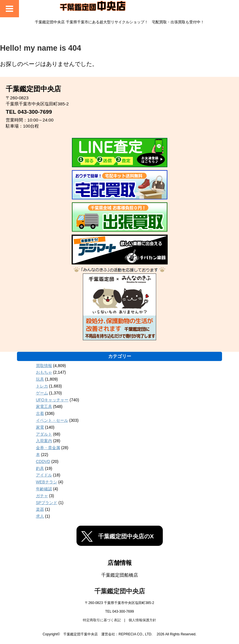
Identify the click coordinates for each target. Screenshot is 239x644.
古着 (40, 413)
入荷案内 (44, 441)
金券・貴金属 (48, 448)
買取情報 (44, 366)
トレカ (42, 386)
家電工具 (44, 406)
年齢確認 (44, 489)
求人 (40, 516)
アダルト (44, 434)
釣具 (40, 468)
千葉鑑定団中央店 (120, 591)
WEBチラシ (47, 482)
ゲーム (42, 393)
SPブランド (47, 503)
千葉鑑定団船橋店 (120, 575)
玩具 (40, 379)
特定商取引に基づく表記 (102, 620)
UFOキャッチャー (52, 400)
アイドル (44, 475)
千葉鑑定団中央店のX (126, 536)
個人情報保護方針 (142, 620)
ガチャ (42, 496)
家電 (40, 427)
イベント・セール (52, 420)
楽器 (40, 509)
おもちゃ (44, 372)
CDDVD (43, 461)
